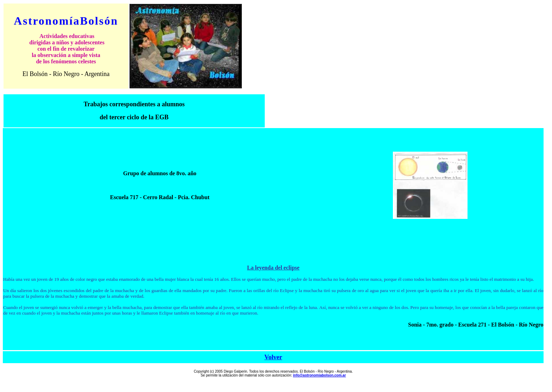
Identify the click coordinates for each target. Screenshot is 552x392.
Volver (273, 357)
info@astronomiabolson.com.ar (319, 375)
